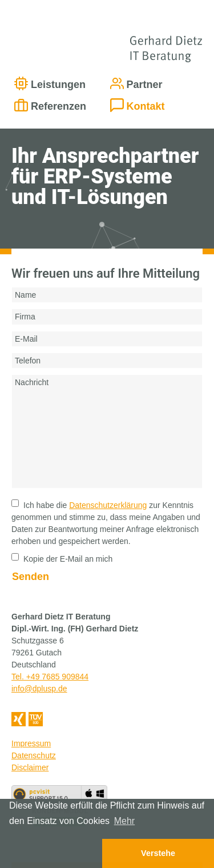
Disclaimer (30, 767)
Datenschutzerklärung (108, 505)
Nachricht (107, 431)
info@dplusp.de (39, 689)
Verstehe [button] (158, 853)
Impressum (31, 743)
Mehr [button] (124, 821)
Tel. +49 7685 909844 (50, 677)
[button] (51, 853)
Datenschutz (34, 755)
